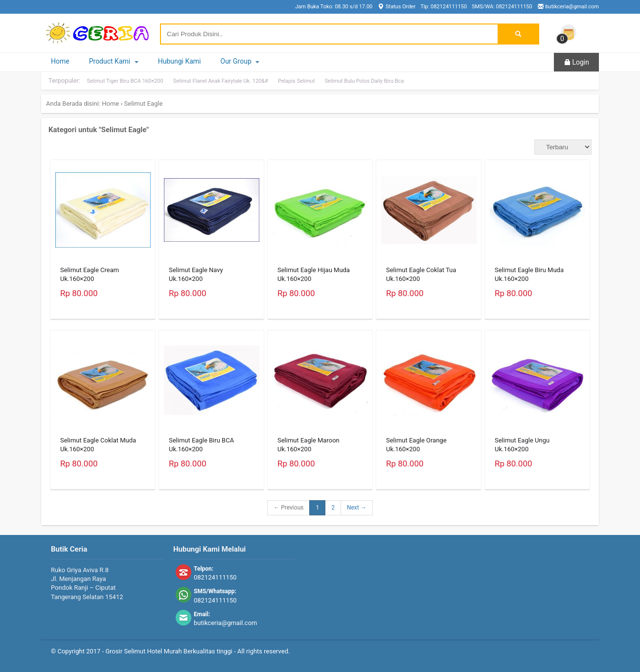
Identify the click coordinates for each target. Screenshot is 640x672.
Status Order (396, 7)
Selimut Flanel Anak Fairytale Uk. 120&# (221, 81)
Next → (357, 508)
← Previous (288, 508)
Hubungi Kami (180, 61)
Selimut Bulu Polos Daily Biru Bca (365, 81)
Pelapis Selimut (297, 81)
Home (60, 61)
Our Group (240, 61)
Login (576, 62)
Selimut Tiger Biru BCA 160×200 (125, 81)
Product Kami (114, 61)
